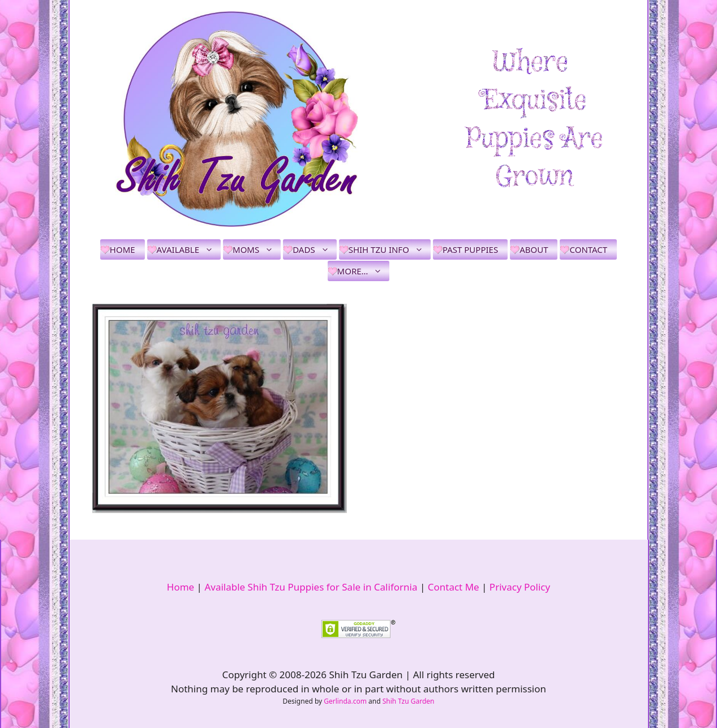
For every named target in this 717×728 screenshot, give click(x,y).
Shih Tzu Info (390, 249)
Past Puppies (470, 249)
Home (123, 249)
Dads (314, 249)
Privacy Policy (520, 587)
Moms (257, 249)
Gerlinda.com (345, 701)
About (534, 249)
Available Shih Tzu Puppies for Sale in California (311, 587)
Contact (588, 249)
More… (364, 271)
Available (189, 249)
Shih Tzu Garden (409, 701)
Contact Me (454, 587)
